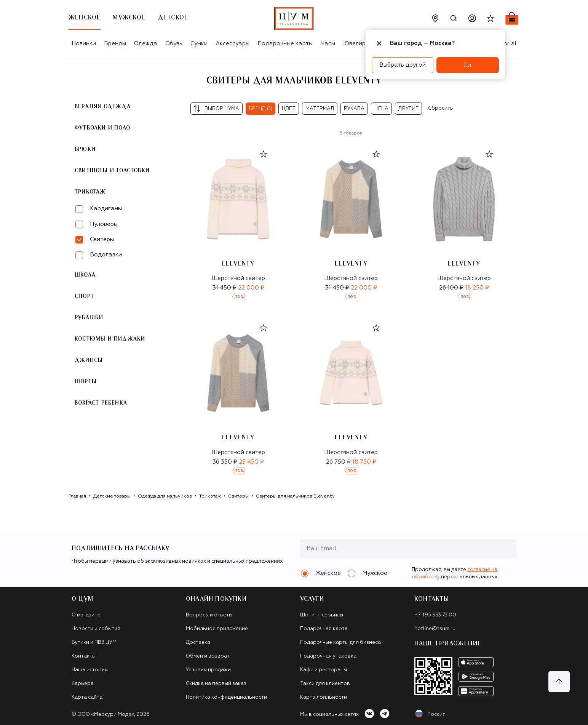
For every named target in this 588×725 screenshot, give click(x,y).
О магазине (86, 615)
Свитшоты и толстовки (112, 171)
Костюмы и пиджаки (110, 339)
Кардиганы (106, 209)
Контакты (84, 656)
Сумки (199, 44)
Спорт (84, 296)
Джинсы (89, 360)
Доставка (198, 643)
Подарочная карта (324, 629)
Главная (77, 496)
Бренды (115, 44)
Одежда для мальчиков (165, 496)
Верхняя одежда (103, 107)
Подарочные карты (285, 44)
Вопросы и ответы (209, 615)
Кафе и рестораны (324, 670)
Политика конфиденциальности (226, 697)
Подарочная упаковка (328, 656)
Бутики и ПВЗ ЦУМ (94, 643)
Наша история (90, 670)
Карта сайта (87, 697)
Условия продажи (208, 670)
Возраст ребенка (101, 403)
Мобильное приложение (217, 629)
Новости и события (96, 629)
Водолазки (106, 255)
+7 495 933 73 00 (435, 615)
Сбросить (441, 108)
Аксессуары (232, 44)
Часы (328, 44)
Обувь (174, 44)
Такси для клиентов (325, 684)
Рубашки (89, 318)
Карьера (83, 684)
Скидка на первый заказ (216, 684)
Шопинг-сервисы (322, 615)
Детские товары (112, 496)
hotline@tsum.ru (435, 629)
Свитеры (238, 496)
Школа (85, 275)
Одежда (146, 44)
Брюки (85, 149)
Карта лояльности (324, 697)
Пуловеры (104, 224)
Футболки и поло (102, 128)
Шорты (86, 382)
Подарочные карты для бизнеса (340, 643)
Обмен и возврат (208, 656)
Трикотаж (90, 192)
